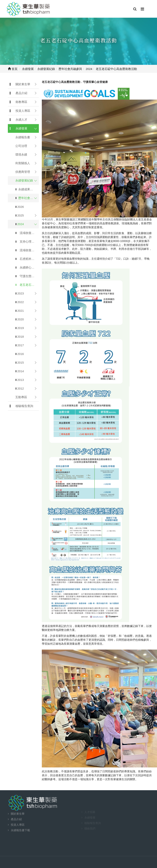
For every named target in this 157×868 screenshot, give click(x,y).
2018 (21, 337)
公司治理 (21, 146)
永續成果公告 (27, 189)
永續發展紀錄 (24, 180)
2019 (21, 328)
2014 (21, 371)
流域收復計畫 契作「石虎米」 (29, 233)
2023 (21, 293)
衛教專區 (21, 102)
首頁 (13, 69)
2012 (21, 388)
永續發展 (21, 128)
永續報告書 (23, 137)
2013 (21, 380)
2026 (21, 207)
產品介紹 (21, 93)
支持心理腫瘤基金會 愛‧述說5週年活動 (29, 242)
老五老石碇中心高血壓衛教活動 (29, 285)
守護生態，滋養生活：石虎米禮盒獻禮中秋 (29, 276)
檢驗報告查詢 (24, 406)
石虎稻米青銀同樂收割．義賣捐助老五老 (29, 259)
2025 (21, 215)
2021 (21, 311)
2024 (21, 224)
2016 (21, 354)
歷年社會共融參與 (29, 198)
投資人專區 (23, 111)
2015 (21, 363)
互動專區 (21, 397)
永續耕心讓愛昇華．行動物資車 (29, 267)
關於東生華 (23, 84)
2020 (21, 319)
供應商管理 (23, 172)
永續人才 (21, 120)
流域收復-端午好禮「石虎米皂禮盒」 (29, 250)
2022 (21, 302)
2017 (21, 345)
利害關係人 (23, 163)
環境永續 (21, 154)
